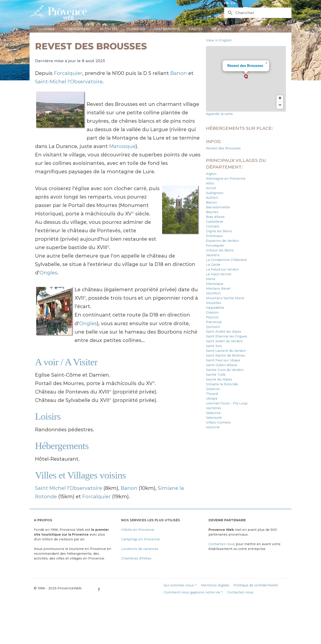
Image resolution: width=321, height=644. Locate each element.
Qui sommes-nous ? (180, 585)
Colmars (213, 226)
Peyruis (212, 317)
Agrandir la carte (219, 114)
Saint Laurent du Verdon (226, 351)
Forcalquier (68, 73)
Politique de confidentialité (256, 585)
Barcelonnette (218, 207)
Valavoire (213, 413)
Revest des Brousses (245, 66)
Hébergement (77, 29)
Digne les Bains (219, 231)
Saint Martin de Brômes (226, 355)
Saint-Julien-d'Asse (222, 365)
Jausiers (213, 255)
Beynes (212, 212)
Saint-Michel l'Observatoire (69, 82)
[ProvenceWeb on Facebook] (128, 589)
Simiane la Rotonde (222, 384)
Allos (210, 183)
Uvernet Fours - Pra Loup (227, 403)
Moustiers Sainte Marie (225, 298)
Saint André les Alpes (224, 332)
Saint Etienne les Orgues (227, 336)
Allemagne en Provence (226, 179)
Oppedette (215, 308)
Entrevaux (214, 236)
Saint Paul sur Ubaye (223, 360)
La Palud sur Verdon (222, 269)
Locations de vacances (140, 549)
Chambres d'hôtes (136, 558)
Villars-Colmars (218, 422)
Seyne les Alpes (219, 379)
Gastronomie (167, 29)
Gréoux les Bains (220, 250)
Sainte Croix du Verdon (225, 370)
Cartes (196, 29)
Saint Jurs (214, 346)
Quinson (213, 327)
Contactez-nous (222, 544)
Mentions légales (215, 585)
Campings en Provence (140, 539)
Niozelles (214, 303)
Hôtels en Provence (138, 530)
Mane (211, 279)
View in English (219, 40)
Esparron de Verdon (222, 241)
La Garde (213, 265)
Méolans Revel (218, 289)
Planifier (136, 29)
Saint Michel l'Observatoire (69, 488)
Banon (179, 73)
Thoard (212, 394)
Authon (212, 198)
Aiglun (211, 174)
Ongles (48, 273)
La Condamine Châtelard (226, 260)
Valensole (214, 418)
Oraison (212, 312)
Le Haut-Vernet (219, 274)
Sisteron (213, 389)
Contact (267, 29)
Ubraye (212, 399)
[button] (246, 77)
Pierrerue (214, 322)
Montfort (213, 293)
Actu (245, 29)
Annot (211, 188)
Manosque (122, 146)
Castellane (215, 222)
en (233, 3)
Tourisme (45, 29)
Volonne (213, 427)
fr (226, 3)
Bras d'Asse (215, 217)
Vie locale (221, 29)
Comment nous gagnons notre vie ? (193, 592)
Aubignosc (215, 193)
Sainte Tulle (216, 375)
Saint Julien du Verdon (224, 341)
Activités (109, 29)
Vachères (214, 408)
